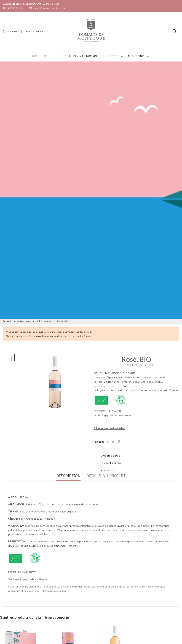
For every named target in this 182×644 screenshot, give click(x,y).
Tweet (115, 446)
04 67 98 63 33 (12, 8)
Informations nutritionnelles (109, 432)
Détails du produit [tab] (109, 480)
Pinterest (121, 446)
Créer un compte (34, 33)
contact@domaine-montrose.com (48, 8)
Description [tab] (66, 480)
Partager (108, 446)
